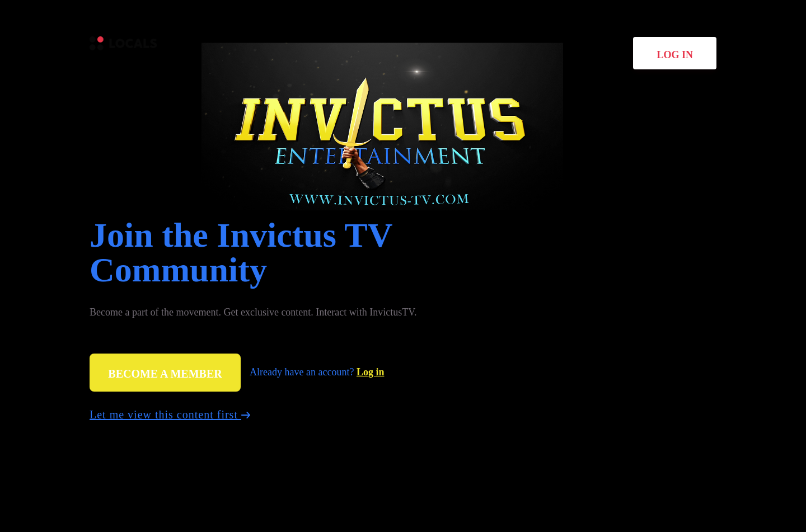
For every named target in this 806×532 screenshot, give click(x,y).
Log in (675, 55)
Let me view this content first (170, 415)
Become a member (165, 374)
